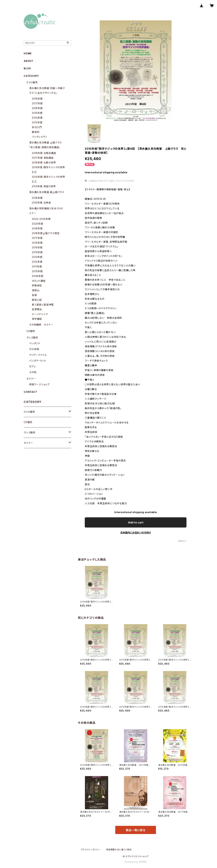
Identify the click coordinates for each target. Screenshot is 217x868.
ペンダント (35, 343)
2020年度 (38, 224)
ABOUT (28, 61)
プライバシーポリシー (91, 850)
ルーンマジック (40, 314)
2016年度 (37, 108)
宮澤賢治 (37, 309)
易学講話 (37, 319)
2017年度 (37, 103)
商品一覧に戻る (136, 830)
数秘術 (36, 132)
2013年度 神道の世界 (44, 186)
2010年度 (37, 271)
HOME (28, 53)
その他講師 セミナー (41, 325)
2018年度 (37, 99)
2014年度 (37, 118)
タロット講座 (39, 281)
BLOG (27, 68)
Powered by (136, 862)
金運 (34, 295)
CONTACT (30, 392)
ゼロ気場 (34, 349)
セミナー (31, 379)
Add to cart (136, 522)
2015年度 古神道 (41, 203)
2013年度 (37, 257)
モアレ (33, 366)
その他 (33, 372)
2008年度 (38, 276)
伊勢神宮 (37, 286)
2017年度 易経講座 (43, 158)
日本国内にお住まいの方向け (136, 533)
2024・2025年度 (41, 219)
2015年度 (37, 113)
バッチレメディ (40, 137)
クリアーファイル (38, 355)
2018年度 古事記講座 (44, 153)
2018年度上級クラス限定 (46, 233)
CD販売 (31, 331)
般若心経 (37, 300)
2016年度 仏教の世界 (44, 163)
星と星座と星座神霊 (43, 305)
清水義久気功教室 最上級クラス (47, 192)
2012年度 (37, 122)
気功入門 (37, 127)
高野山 (36, 290)
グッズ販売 (32, 337)
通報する (182, 541)
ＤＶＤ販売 (32, 82)
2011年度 (37, 266)
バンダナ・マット (38, 361)
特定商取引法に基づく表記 (119, 850)
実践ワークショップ (39, 384)
